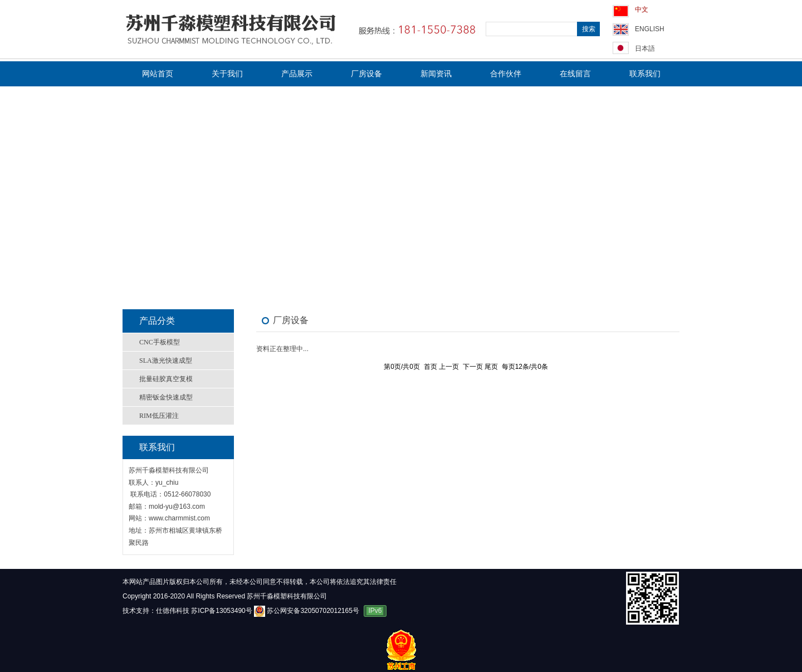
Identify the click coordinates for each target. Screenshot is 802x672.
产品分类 (157, 321)
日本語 (645, 48)
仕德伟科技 (173, 611)
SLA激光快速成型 (166, 361)
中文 (642, 9)
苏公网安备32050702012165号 (307, 611)
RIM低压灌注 (159, 416)
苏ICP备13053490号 (221, 611)
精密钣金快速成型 (166, 397)
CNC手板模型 (160, 342)
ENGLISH (650, 29)
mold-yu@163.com (177, 507)
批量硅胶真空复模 (166, 379)
